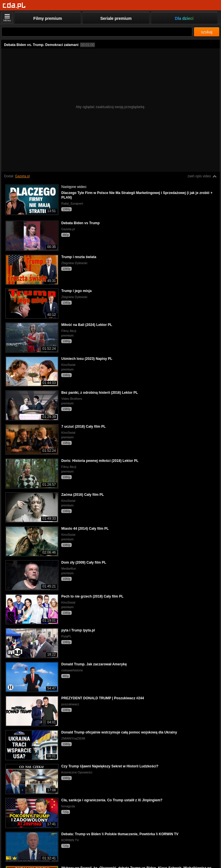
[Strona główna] (14, 6)
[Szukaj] (97, 32)
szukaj (207, 32)
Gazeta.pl (22, 176)
